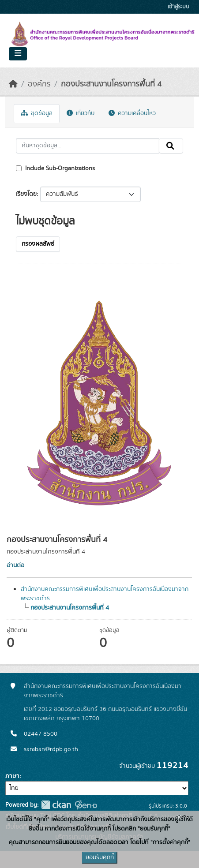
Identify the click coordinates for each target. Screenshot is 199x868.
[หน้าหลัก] (13, 84)
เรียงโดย (26, 194)
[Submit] (171, 146)
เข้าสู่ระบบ (178, 7)
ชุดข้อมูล (37, 113)
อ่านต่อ (15, 565)
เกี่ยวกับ (81, 113)
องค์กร (39, 84)
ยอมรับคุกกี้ (100, 857)
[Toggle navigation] (18, 54)
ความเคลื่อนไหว (132, 113)
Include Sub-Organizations (55, 168)
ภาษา (12, 776)
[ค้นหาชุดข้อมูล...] (88, 146)
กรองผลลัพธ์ (38, 244)
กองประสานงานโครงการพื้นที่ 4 (111, 84)
